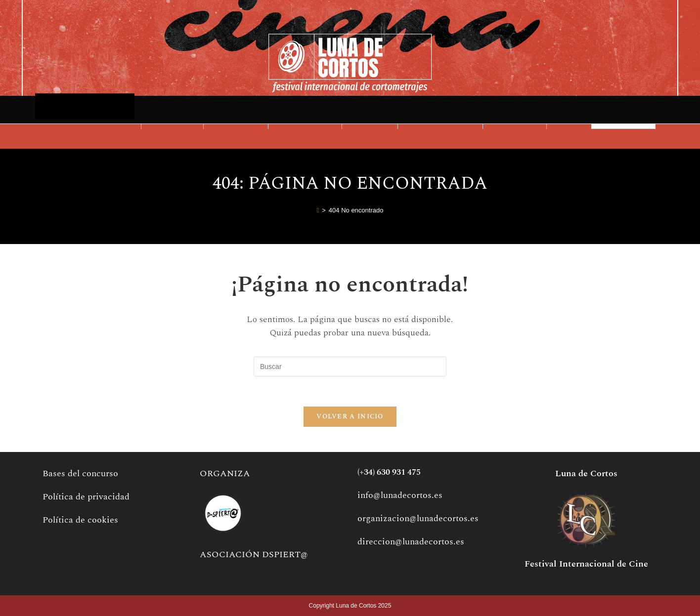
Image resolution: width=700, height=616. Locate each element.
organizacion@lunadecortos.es (418, 518)
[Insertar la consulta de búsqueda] (350, 367)
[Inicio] (318, 210)
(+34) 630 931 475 (389, 472)
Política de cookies (80, 520)
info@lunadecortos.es (400, 495)
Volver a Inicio (350, 416)
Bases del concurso (80, 473)
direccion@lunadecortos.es (411, 542)
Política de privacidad (86, 497)
